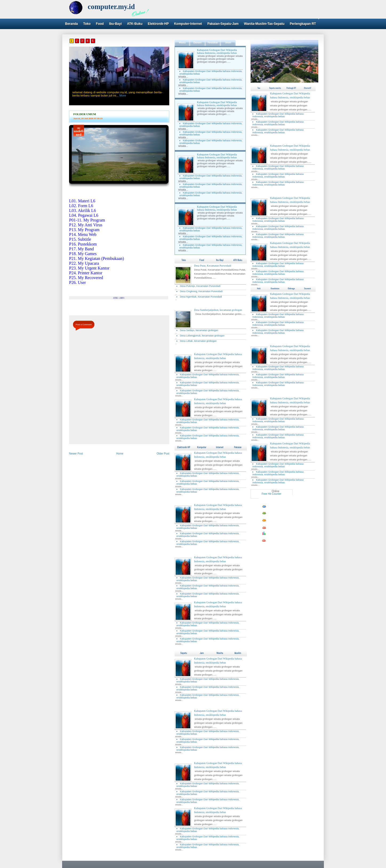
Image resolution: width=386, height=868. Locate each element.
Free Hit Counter (271, 494)
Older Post (163, 454)
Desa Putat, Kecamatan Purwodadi (213, 266)
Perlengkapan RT (303, 24)
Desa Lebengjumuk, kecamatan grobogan (202, 336)
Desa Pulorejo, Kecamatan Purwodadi (200, 286)
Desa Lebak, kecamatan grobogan (198, 341)
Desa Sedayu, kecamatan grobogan (199, 330)
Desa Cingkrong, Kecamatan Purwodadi (201, 291)
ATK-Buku (135, 24)
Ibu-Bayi (115, 24)
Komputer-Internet (188, 24)
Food (100, 24)
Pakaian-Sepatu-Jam (223, 24)
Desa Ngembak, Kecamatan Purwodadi (201, 297)
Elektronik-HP (158, 24)
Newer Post (76, 454)
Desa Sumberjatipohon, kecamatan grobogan (218, 310)
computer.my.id (111, 7)
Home (120, 454)
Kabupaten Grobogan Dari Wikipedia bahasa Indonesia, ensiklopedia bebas (217, 51)
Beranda (71, 24)
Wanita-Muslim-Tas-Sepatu (264, 24)
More (123, 95)
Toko (87, 24)
